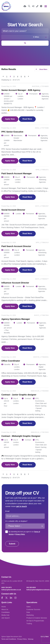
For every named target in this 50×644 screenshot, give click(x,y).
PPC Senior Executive (12, 132)
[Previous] (3, 76)
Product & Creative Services (37, 618)
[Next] (28, 76)
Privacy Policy (20, 534)
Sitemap (31, 639)
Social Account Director (13, 210)
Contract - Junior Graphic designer (19, 395)
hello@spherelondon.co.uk (11, 590)
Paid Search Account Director (16, 246)
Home (4, 607)
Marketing (30, 615)
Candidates (6, 612)
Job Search (6, 618)
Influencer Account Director (15, 283)
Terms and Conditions (9, 639)
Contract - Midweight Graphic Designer (21, 436)
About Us (5, 609)
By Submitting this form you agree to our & (24, 533)
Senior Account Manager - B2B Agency (21, 90)
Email (7, 511)
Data (28, 612)
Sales (29, 607)
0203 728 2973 (6, 587)
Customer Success (33, 609)
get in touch (21, 506)
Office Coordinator (11, 361)
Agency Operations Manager (16, 319)
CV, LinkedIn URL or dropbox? (16, 521)
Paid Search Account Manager (17, 173)
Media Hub (5, 615)
